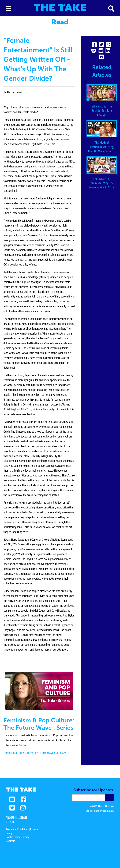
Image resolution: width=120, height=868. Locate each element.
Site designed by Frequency (100, 811)
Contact (12, 822)
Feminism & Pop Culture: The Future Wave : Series (35, 753)
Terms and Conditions (17, 829)
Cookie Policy (13, 837)
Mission (22, 818)
